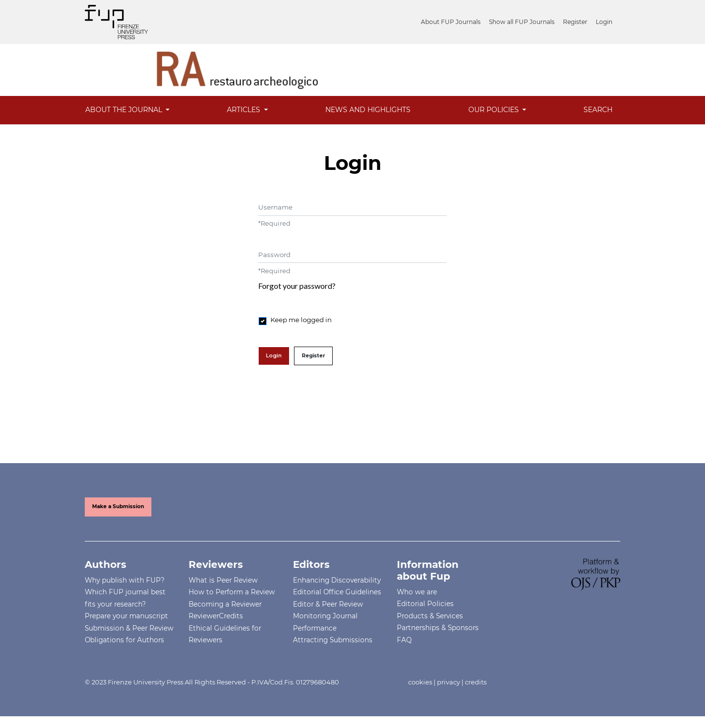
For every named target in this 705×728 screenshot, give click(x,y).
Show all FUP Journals (522, 22)
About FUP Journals (451, 22)
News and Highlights (368, 110)
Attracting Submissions (333, 640)
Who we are (417, 592)
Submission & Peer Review (129, 628)
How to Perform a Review (232, 592)
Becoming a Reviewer (225, 604)
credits (476, 682)
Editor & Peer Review (328, 604)
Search (598, 110)
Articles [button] (244, 110)
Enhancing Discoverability (337, 580)
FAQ (404, 640)
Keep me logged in (301, 320)
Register (575, 22)
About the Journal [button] (125, 110)
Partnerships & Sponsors (438, 628)
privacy (449, 682)
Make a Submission (118, 506)
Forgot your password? (297, 286)
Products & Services (430, 616)
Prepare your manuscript (126, 616)
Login (604, 22)
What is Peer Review (223, 580)
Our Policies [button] (495, 110)
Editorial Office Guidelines (337, 592)
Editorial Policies (425, 604)
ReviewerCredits (216, 616)
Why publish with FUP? (125, 580)
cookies (420, 682)
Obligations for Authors (124, 640)
